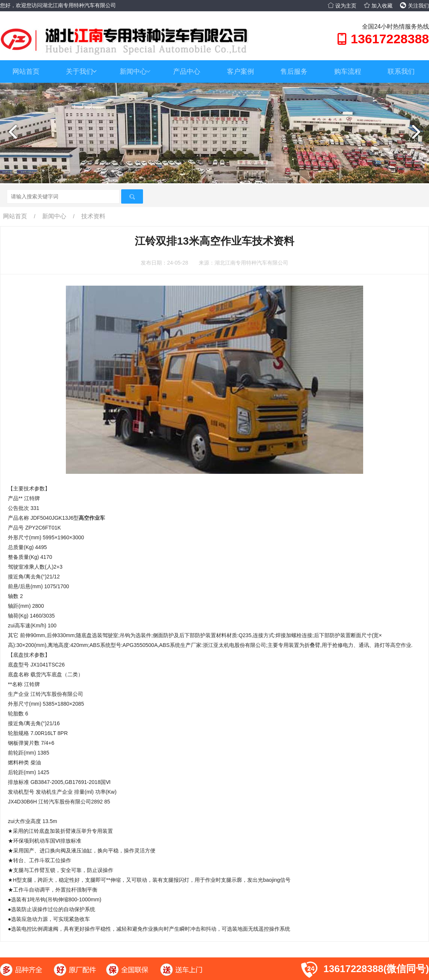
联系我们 (401, 72)
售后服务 (294, 72)
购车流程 (348, 72)
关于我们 (81, 72)
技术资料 (93, 216)
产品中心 (187, 72)
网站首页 (26, 72)
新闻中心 (135, 72)
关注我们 (415, 6)
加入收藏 (378, 6)
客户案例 (240, 72)
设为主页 (342, 6)
